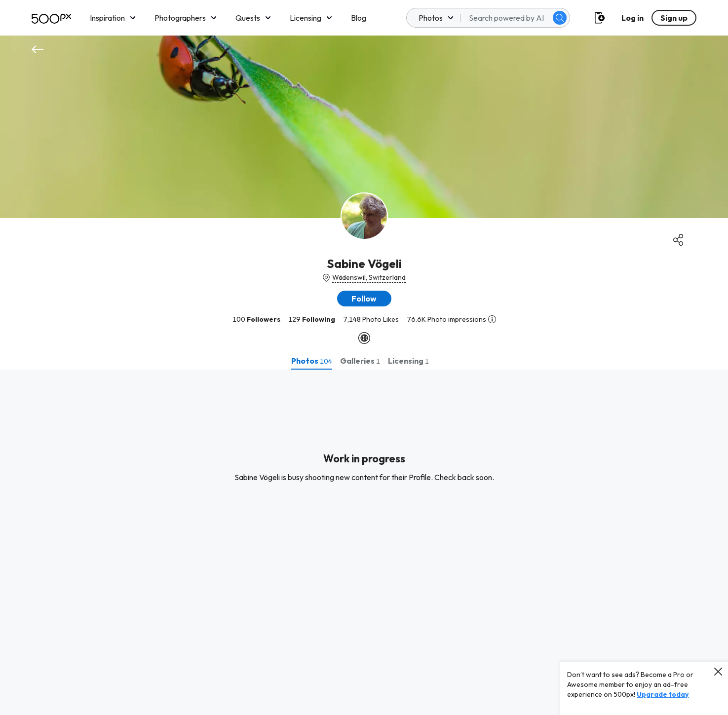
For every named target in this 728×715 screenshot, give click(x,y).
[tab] (312, 361)
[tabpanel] (364, 542)
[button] (364, 299)
